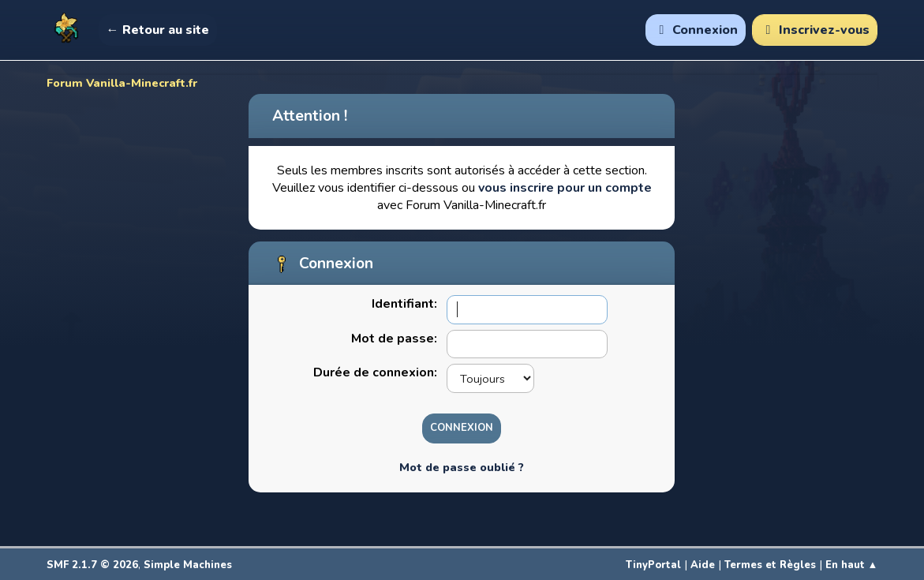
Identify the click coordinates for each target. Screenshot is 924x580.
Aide (703, 565)
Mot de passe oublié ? (462, 467)
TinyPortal (653, 565)
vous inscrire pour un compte (565, 188)
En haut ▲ (852, 565)
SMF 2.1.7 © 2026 (92, 565)
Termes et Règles (770, 565)
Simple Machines (188, 565)
